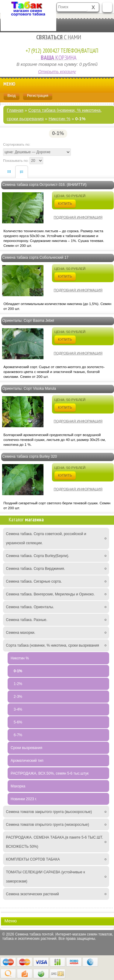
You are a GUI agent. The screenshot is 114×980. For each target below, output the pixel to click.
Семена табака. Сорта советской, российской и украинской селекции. (46, 538)
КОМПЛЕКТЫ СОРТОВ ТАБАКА (33, 859)
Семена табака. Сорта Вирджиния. (36, 569)
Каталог (26, 520)
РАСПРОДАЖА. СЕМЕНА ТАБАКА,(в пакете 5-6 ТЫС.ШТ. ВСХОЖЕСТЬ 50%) (55, 842)
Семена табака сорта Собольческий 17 (35, 257)
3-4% (18, 709)
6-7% (18, 735)
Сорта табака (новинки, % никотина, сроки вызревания (53, 645)
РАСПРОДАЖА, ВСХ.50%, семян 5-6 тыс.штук (50, 773)
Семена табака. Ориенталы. (30, 607)
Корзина (57, 57)
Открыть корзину (57, 72)
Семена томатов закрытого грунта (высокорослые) (49, 812)
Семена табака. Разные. (27, 620)
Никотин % (60, 119)
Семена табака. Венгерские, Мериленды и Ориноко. (50, 594)
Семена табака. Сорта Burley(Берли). (38, 556)
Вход (11, 96)
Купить (65, 203)
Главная (15, 110)
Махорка (18, 786)
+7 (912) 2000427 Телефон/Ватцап (62, 51)
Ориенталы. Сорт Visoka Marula (29, 389)
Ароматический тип (27, 761)
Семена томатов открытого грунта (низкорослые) (48, 825)
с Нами (57, 37)
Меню (56, 84)
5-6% (18, 722)
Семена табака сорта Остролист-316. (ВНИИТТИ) (44, 185)
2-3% (18, 697)
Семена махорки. (21, 633)
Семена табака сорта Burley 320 (29, 456)
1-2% (18, 684)
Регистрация (38, 96)
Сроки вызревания (26, 748)
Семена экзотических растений (33, 894)
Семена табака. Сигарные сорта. (34, 581)
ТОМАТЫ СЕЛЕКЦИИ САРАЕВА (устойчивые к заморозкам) (46, 877)
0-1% (18, 671)
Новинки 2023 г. (24, 799)
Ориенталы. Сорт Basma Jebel (28, 321)
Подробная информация (78, 217)
